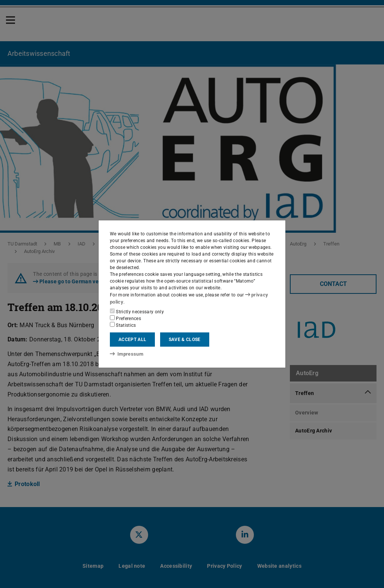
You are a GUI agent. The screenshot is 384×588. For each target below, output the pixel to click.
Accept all (132, 339)
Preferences (125, 318)
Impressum (125, 353)
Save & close (185, 339)
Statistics (123, 325)
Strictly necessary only (137, 311)
